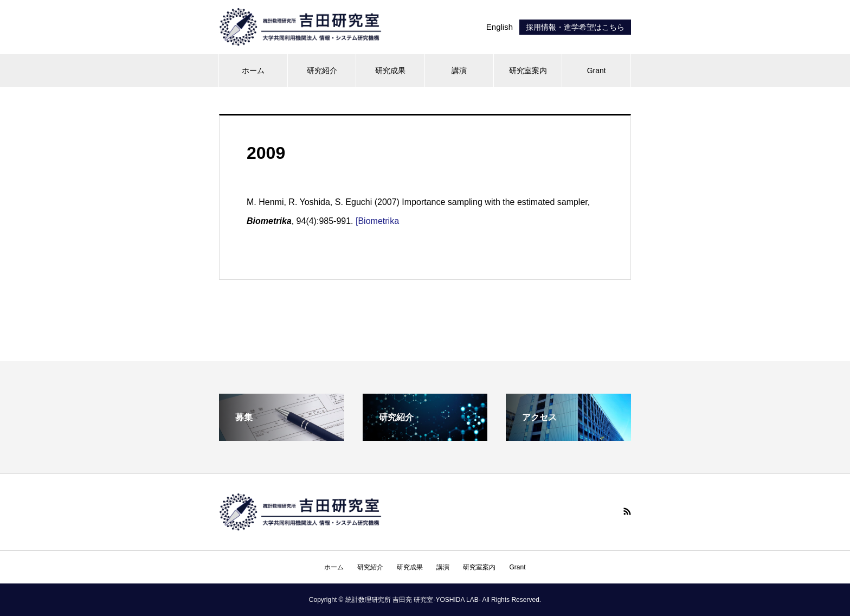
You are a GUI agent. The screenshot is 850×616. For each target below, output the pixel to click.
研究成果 (390, 70)
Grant (597, 70)
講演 (459, 70)
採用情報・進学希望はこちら (575, 27)
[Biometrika (377, 221)
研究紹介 (322, 70)
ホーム (253, 70)
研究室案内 (528, 70)
